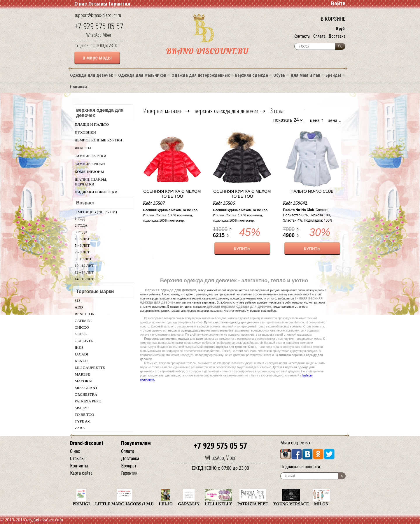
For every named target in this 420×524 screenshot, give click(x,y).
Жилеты (83, 148)
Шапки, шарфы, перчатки (91, 182)
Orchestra (86, 394)
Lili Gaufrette (90, 368)
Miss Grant (86, 388)
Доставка (337, 36)
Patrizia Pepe (88, 401)
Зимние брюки (90, 164)
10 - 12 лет (84, 265)
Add (79, 307)
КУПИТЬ (242, 249)
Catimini (83, 321)
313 (78, 300)
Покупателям (136, 443)
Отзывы (98, 4)
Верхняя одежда (252, 75)
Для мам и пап (305, 75)
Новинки (78, 87)
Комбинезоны (89, 172)
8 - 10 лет (83, 259)
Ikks (79, 347)
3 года (81, 232)
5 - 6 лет (82, 245)
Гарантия (120, 4)
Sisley (81, 408)
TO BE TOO (84, 415)
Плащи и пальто (92, 124)
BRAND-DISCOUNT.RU (207, 51)
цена (317, 120)
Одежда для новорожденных (201, 75)
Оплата (319, 36)
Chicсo (82, 327)
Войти (338, 3)
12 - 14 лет (84, 272)
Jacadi (81, 354)
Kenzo (81, 361)
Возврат (129, 466)
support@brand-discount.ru (98, 15)
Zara (80, 428)
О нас (81, 4)
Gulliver (84, 341)
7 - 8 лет (82, 252)
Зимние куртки (90, 156)
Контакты (302, 36)
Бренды (333, 75)
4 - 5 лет (82, 239)
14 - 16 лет (84, 279)
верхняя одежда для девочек (226, 111)
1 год (80, 219)
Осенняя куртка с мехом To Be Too (172, 194)
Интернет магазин (163, 111)
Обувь (279, 75)
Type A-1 (83, 421)
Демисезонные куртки (98, 140)
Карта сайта (81, 473)
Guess (81, 334)
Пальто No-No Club (312, 191)
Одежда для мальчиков (142, 75)
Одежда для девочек (91, 75)
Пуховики (85, 132)
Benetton (85, 314)
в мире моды (97, 58)
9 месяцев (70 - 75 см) (96, 212)
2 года (81, 225)
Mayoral (84, 381)
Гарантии (129, 473)
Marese (82, 374)
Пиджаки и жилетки (96, 192)
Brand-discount (87, 443)
